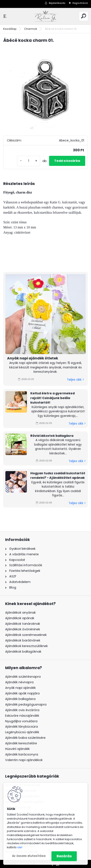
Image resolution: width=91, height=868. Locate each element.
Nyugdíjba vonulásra (21, 721)
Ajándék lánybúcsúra (22, 727)
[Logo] (46, 16)
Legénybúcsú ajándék (22, 732)
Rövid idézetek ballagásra (52, 436)
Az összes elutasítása (29, 856)
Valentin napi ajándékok (24, 760)
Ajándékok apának (20, 618)
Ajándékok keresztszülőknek (26, 646)
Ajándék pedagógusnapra (26, 704)
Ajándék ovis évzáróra (22, 710)
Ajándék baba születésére (25, 738)
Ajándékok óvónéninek (23, 629)
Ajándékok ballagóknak (23, 652)
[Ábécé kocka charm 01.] (45, 89)
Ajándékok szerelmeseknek (26, 635)
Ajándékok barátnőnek (23, 640)
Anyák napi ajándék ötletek (33, 358)
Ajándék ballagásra (20, 699)
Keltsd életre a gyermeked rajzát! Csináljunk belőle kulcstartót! (52, 398)
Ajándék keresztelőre (21, 743)
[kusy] (29, 161)
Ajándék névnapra (19, 682)
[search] (84, 16)
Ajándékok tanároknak (23, 624)
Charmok (31, 29)
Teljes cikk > (75, 380)
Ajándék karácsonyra (22, 754)
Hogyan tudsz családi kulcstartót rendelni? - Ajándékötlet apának (58, 476)
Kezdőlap (10, 29)
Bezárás (64, 856)
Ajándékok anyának (20, 613)
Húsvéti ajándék (17, 749)
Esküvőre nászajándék (22, 716)
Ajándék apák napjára (22, 693)
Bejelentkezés (57, 3)
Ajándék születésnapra (23, 677)
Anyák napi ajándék (20, 688)
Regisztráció (80, 3)
